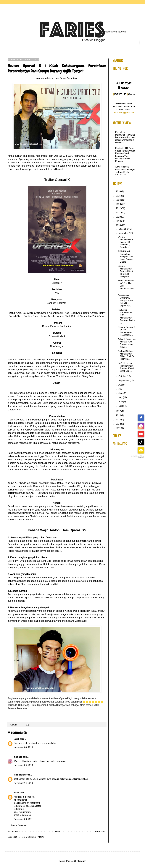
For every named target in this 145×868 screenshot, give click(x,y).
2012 (119, 424)
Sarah (17, 739)
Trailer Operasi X (57, 180)
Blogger (82, 861)
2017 (119, 411)
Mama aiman (20, 775)
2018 (119, 225)
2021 (119, 213)
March (122, 406)
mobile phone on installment (27, 803)
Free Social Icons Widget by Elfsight (137, 457)
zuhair (16, 793)
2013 (119, 420)
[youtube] (141, 434)
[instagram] (141, 426)
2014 (119, 415)
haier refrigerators (22, 812)
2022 (119, 208)
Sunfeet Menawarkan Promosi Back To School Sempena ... (126, 271)
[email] (141, 450)
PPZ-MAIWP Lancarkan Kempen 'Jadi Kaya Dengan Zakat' (125, 257)
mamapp (18, 757)
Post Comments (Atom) (32, 837)
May (121, 397)
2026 (119, 191)
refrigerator (19, 809)
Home (58, 832)
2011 (119, 428)
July (121, 389)
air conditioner (20, 800)
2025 (119, 196)
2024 (119, 200)
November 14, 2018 (23, 783)
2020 (119, 217)
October (123, 376)
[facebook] (141, 418)
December (124, 229)
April (121, 402)
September (124, 380)
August (122, 385)
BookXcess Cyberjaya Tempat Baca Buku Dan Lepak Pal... (125, 300)
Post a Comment (19, 825)
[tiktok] (141, 442)
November (124, 233)
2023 (119, 204)
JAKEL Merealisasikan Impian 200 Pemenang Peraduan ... (126, 242)
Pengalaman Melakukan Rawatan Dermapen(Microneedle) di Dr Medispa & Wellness (125, 137)
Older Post (100, 832)
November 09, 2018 (23, 765)
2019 (119, 221)
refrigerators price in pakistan (28, 806)
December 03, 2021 (23, 819)
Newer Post (14, 832)
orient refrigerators (23, 815)
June (121, 393)
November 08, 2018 (23, 747)
